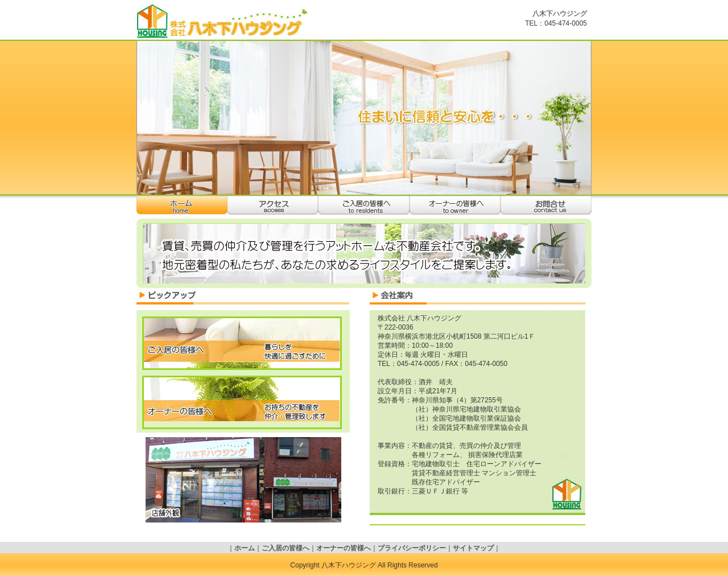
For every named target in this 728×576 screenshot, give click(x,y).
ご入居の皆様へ (364, 205)
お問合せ (546, 205)
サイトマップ (473, 548)
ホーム (182, 205)
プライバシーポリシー (412, 548)
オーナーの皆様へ (455, 205)
